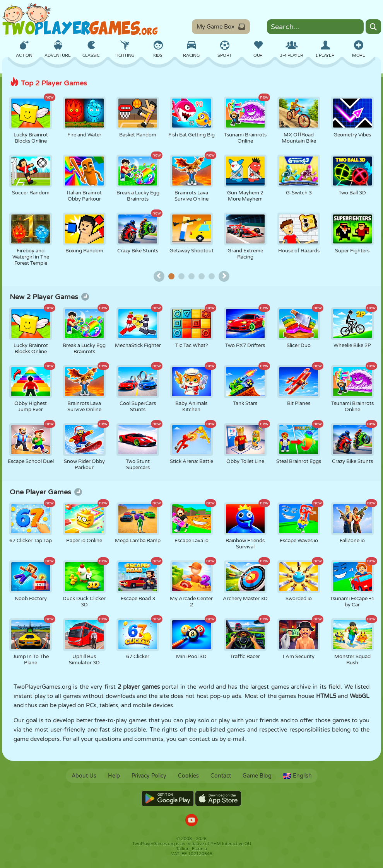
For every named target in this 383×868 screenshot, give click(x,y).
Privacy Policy (149, 776)
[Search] (373, 27)
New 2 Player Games (49, 297)
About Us (84, 776)
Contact (221, 776)
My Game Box (221, 27)
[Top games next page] (224, 276)
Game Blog (257, 776)
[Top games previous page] (159, 276)
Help (114, 776)
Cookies (188, 776)
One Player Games (46, 492)
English (298, 776)
